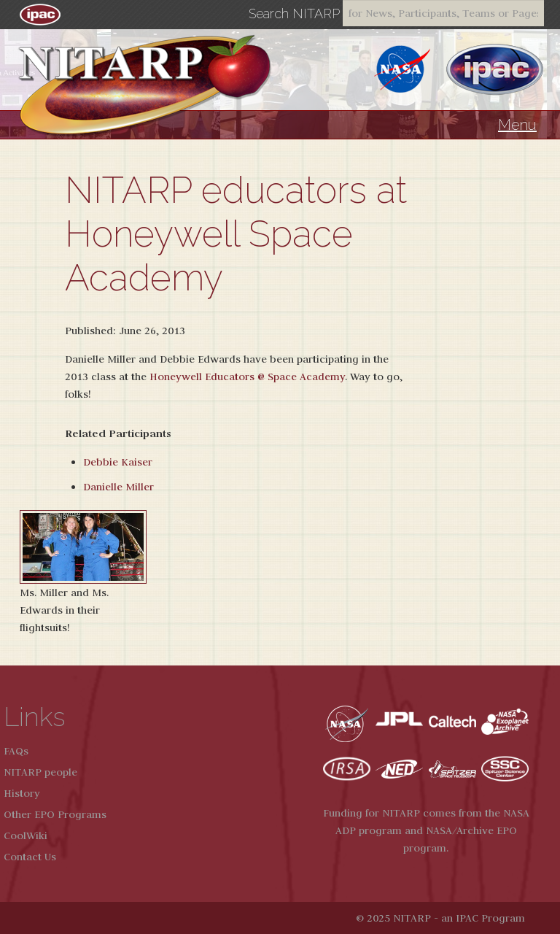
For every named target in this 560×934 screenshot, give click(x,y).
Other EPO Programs (55, 814)
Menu (517, 125)
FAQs (16, 751)
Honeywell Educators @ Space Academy (247, 377)
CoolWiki (26, 835)
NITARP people (40, 772)
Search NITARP (294, 14)
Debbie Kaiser (118, 462)
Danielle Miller (118, 487)
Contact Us (30, 857)
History (22, 793)
